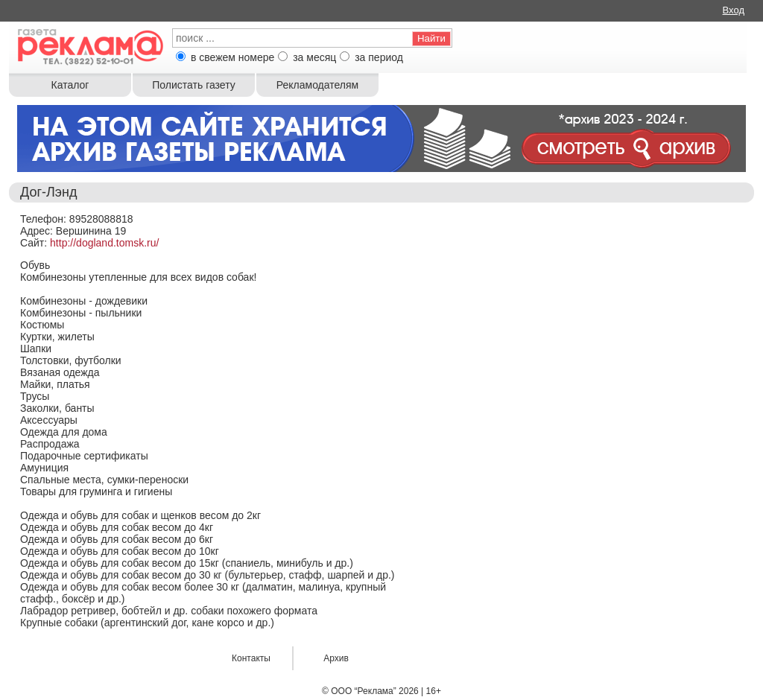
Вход (734, 10)
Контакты (251, 658)
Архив (336, 658)
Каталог (70, 85)
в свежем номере (232, 57)
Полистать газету (193, 85)
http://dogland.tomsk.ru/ (104, 243)
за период (379, 57)
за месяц (314, 57)
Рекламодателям (317, 85)
